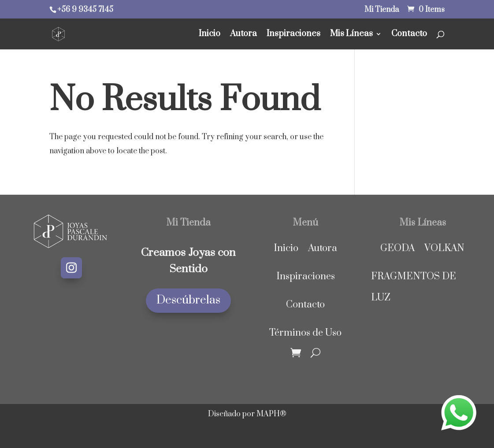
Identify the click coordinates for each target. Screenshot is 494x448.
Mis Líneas (351, 35)
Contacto (409, 35)
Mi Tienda (382, 10)
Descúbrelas (188, 300)
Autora (243, 35)
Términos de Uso (305, 333)
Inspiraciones (293, 35)
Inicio (210, 35)
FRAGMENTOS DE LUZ (414, 287)
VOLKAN (444, 248)
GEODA (397, 248)
